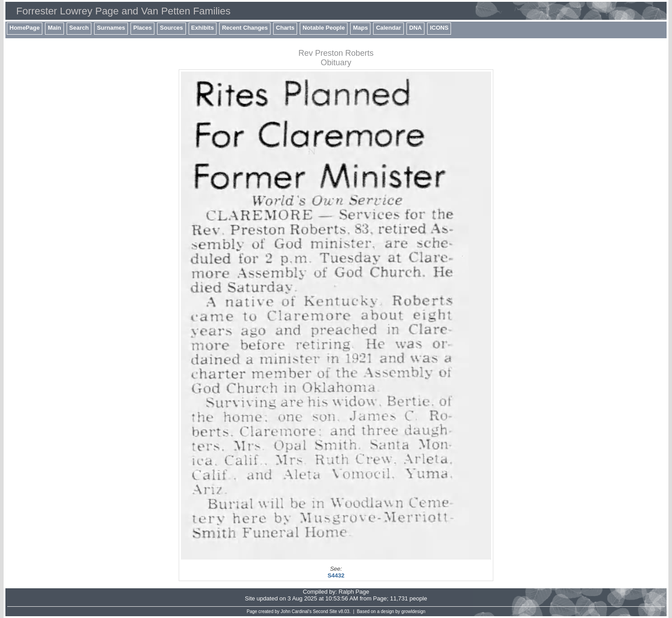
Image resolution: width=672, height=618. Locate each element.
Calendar (388, 28)
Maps (360, 28)
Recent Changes (245, 28)
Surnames (111, 28)
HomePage (25, 28)
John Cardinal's (296, 611)
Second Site (325, 611)
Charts (285, 28)
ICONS (439, 28)
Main (54, 28)
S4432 (336, 575)
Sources (171, 28)
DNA (415, 28)
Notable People (324, 28)
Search (79, 28)
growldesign (413, 611)
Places (142, 28)
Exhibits (203, 28)
